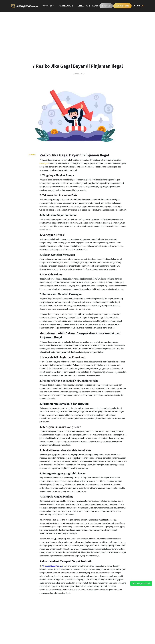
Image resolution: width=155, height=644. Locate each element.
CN (134, 6)
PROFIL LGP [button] (48, 6)
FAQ (88, 6)
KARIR (95, 6)
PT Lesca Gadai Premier (52, 566)
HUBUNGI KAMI (122, 6)
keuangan (44, 163)
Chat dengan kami (141, 583)
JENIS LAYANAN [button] (66, 6)
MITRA (81, 6)
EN (139, 6)
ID (143, 6)
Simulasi (106, 6)
